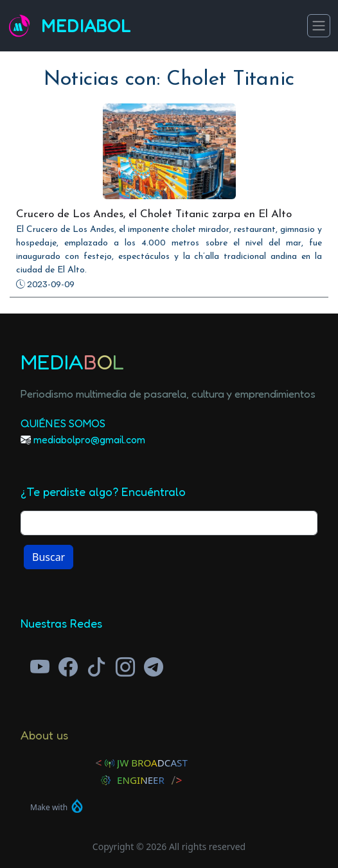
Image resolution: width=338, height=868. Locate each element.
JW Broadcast (152, 763)
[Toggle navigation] (319, 26)
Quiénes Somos (63, 423)
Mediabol (86, 26)
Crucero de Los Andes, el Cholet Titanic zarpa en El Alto (154, 214)
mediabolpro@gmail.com (89, 439)
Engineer (141, 780)
